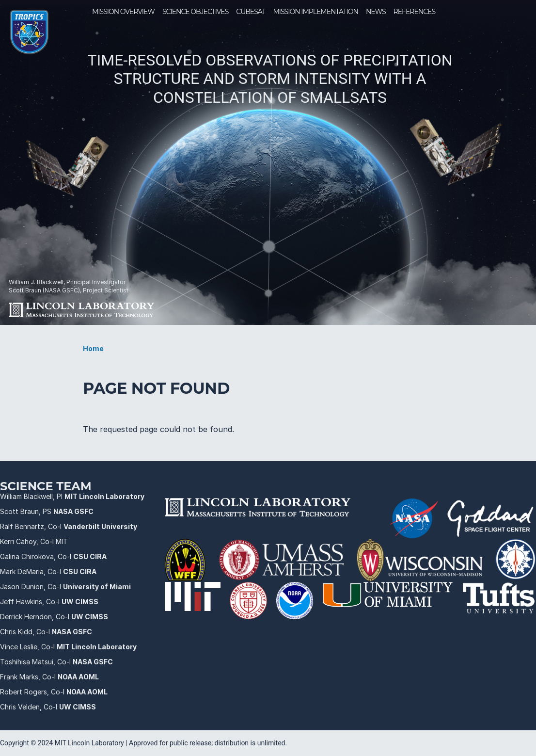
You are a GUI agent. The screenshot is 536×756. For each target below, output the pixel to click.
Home (93, 348)
